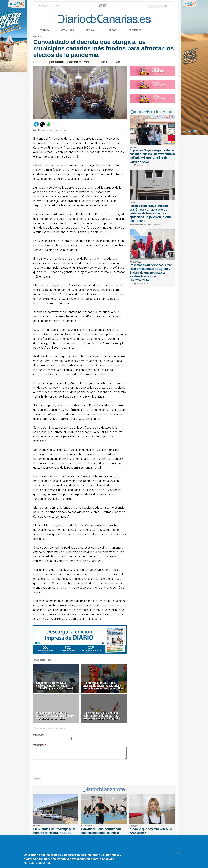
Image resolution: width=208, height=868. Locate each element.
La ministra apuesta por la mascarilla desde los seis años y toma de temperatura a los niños (103, 686)
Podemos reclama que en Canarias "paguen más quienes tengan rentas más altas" (55, 716)
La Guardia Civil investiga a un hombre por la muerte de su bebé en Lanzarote (54, 833)
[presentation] (55, 769)
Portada (45, 30)
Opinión (90, 30)
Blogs (112, 30)
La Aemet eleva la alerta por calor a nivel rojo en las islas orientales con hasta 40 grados (102, 716)
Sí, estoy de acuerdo (179, 853)
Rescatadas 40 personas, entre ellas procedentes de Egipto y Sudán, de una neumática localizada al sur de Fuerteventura (151, 273)
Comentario (40, 745)
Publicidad (135, 30)
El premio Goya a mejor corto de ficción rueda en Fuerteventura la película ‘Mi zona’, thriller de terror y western (152, 156)
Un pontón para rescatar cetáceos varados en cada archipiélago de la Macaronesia (55, 686)
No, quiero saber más (37, 863)
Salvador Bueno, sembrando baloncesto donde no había (101, 831)
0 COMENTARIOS (46, 130)
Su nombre (38, 735)
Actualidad (67, 30)
